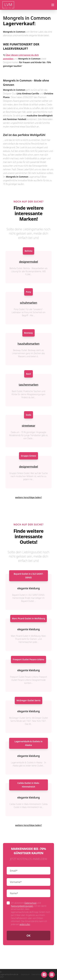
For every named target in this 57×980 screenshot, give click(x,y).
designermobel (28, 262)
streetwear (28, 426)
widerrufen (25, 924)
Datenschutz (30, 903)
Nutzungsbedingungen (22, 906)
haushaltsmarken (29, 344)
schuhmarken (28, 303)
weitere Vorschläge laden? (28, 497)
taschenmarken (28, 385)
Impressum (25, 974)
